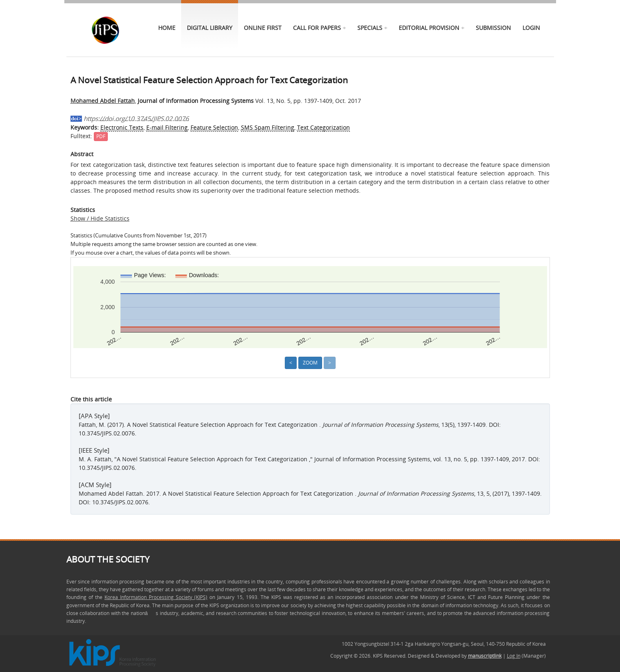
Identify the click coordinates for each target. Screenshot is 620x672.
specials (370, 28)
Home (167, 28)
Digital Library (210, 28)
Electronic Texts (122, 127)
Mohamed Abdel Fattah (103, 101)
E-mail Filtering (167, 127)
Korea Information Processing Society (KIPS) (156, 597)
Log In (514, 656)
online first (263, 28)
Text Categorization (324, 127)
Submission (493, 28)
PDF (101, 136)
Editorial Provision (429, 28)
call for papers (317, 28)
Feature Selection (214, 127)
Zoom (310, 363)
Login (531, 28)
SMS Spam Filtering (268, 127)
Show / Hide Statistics (100, 218)
